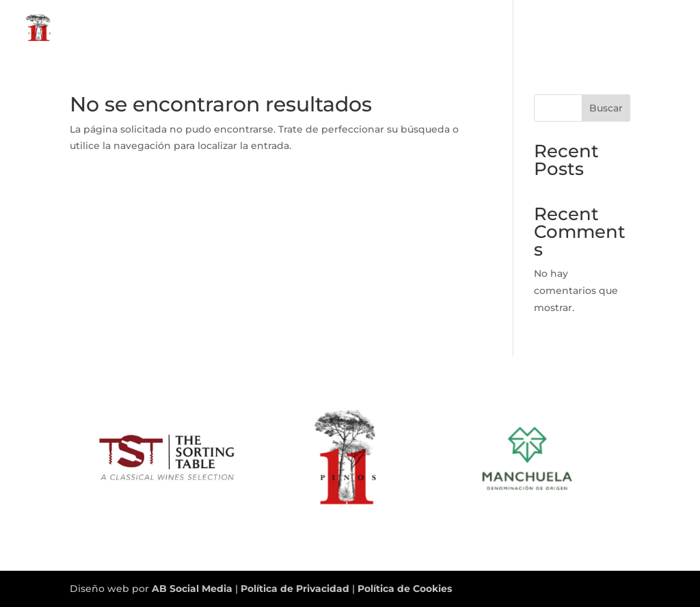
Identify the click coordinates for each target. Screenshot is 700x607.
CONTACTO (650, 28)
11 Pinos (584, 28)
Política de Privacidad (296, 589)
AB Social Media (192, 589)
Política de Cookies (405, 589)
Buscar (606, 108)
